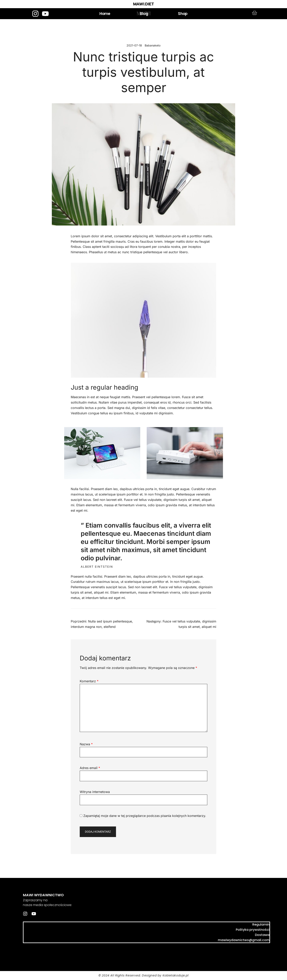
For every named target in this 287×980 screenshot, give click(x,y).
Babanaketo (153, 45)
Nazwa (86, 744)
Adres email (90, 768)
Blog (144, 14)
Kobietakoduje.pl (176, 975)
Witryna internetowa (95, 792)
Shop (183, 14)
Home (105, 14)
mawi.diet (44, 952)
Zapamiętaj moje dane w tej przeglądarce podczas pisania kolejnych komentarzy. (145, 816)
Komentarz (89, 681)
